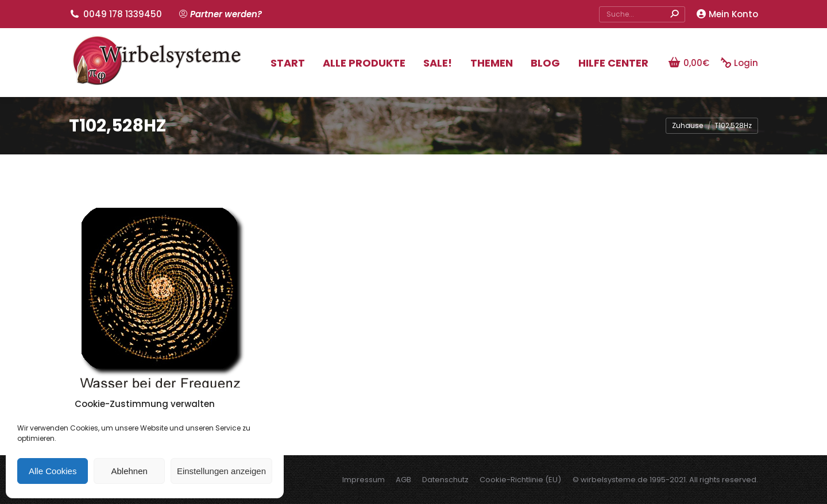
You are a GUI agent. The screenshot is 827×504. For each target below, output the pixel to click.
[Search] (642, 14)
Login (739, 63)
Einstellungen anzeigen (221, 471)
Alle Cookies (53, 471)
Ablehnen (129, 471)
